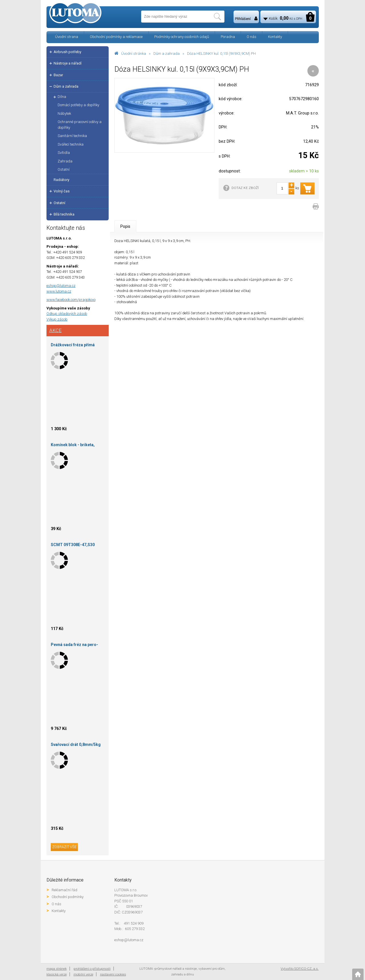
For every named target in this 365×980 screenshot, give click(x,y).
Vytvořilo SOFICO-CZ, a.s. (300, 969)
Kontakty (275, 37)
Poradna (228, 37)
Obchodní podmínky (68, 897)
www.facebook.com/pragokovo (71, 300)
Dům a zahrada (167, 54)
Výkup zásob (57, 319)
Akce (55, 330)
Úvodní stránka (134, 54)
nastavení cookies (113, 974)
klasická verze (57, 974)
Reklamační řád (64, 890)
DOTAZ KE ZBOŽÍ (245, 188)
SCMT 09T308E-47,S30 (73, 545)
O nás (252, 37)
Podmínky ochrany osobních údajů (182, 37)
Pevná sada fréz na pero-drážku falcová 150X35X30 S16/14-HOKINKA (76, 646)
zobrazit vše (64, 847)
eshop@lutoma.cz (61, 286)
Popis (125, 226)
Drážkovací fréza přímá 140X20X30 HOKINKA (73, 346)
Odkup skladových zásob (67, 314)
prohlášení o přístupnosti (92, 969)
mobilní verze (83, 974)
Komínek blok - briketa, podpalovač (73, 446)
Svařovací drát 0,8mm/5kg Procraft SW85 (76, 745)
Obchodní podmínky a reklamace (116, 37)
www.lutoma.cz (59, 291)
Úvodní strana (67, 37)
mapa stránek (57, 969)
